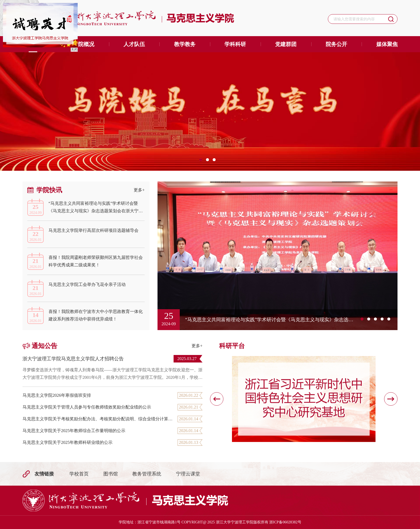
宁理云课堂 (188, 474)
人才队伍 (134, 44)
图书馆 (111, 474)
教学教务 (185, 44)
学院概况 (84, 44)
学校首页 (79, 474)
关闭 (73, 49)
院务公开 (336, 44)
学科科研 (235, 44)
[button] (217, 399)
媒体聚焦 (387, 44)
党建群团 (286, 44)
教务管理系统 (147, 474)
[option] (210, 112)
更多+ (139, 190)
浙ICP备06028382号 (285, 522)
